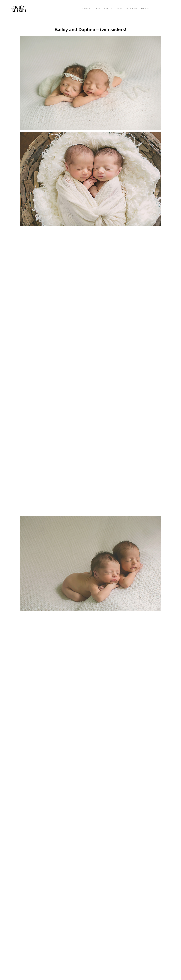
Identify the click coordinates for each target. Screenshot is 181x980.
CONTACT (109, 9)
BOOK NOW (132, 9)
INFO (98, 9)
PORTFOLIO (87, 9)
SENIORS (145, 9)
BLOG (119, 9)
